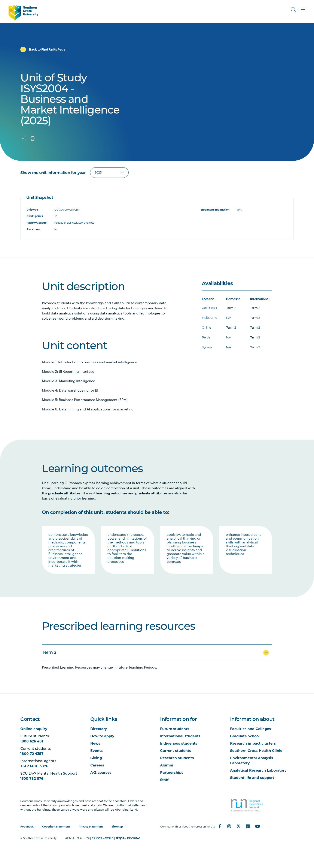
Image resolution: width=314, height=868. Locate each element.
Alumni (167, 765)
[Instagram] (229, 826)
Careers (97, 765)
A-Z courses (101, 773)
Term (230, 308)
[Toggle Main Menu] (303, 10)
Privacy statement (91, 827)
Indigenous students (179, 743)
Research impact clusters (253, 743)
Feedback (27, 827)
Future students (175, 729)
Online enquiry (34, 729)
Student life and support (252, 778)
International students (180, 736)
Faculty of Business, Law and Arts (74, 223)
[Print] (33, 139)
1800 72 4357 (32, 754)
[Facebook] (220, 826)
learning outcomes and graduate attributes (132, 493)
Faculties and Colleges (251, 729)
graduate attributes (64, 493)
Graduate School (245, 736)
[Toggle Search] (293, 10)
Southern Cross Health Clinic (256, 751)
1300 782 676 (32, 779)
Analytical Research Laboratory (258, 770)
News (95, 743)
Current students (176, 751)
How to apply (102, 736)
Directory (99, 729)
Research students (177, 758)
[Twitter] (239, 826)
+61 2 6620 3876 (34, 766)
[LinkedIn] (248, 826)
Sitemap (117, 827)
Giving (96, 758)
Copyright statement (56, 827)
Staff (164, 780)
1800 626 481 (32, 741)
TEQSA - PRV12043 (128, 838)
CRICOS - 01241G (103, 838)
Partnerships (172, 773)
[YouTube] (257, 826)
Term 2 (49, 653)
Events (97, 751)
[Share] (24, 139)
